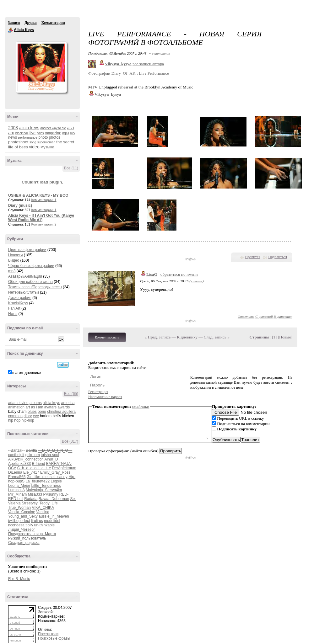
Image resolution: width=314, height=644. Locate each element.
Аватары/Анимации (25, 276)
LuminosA (16, 490)
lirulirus (37, 521)
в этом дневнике (27, 373)
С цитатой (264, 317)
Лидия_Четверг (22, 530)
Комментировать (107, 337)
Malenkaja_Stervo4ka (44, 490)
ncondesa (16, 525)
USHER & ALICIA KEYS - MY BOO (38, 195)
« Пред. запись (158, 337)
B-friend (38, 464)
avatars (50, 407)
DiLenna (15, 472)
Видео (14, 260)
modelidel (52, 521)
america (68, 403)
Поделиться (278, 257)
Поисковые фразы (54, 638)
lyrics (40, 133)
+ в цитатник (159, 53)
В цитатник (283, 317)
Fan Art (14, 308)
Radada (31, 499)
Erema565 (17, 477)
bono (42, 412)
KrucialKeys (18, 303)
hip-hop (28, 420)
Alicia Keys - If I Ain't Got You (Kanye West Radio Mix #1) (41, 218)
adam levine (18, 403)
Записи (14, 23)
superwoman (46, 142)
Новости (15, 255)
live (33, 133)
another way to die (53, 128)
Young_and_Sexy (23, 516)
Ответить (246, 317)
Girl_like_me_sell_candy (47, 477)
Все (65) (71, 394)
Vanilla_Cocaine (22, 512)
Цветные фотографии (27, 250)
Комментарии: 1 (44, 200)
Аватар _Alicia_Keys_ (41, 67)
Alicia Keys (10, 30)
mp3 (65, 133)
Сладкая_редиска (24, 543)
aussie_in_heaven (54, 516)
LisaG (152, 274)
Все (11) (71, 168)
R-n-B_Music (19, 579)
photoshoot (18, 142)
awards (64, 407)
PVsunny (51, 494)
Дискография (20, 298)
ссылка (196, 281)
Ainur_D (51, 459)
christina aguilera (61, 412)
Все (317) (70, 441)
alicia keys (29, 128)
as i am (37, 407)
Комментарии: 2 (44, 224)
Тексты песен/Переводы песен (35, 287)
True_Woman (19, 508)
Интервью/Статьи (24, 292)
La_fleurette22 (38, 481)
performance (28, 137)
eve (36, 416)
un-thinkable (44, 525)
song (33, 142)
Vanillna (43, 512)
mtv (73, 133)
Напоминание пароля (105, 397)
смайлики (141, 406)
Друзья (30, 23)
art (28, 407)
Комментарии (53, 23)
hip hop (14, 420)
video (34, 147)
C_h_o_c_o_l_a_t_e (34, 468)
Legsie (56, 481)
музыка (47, 147)
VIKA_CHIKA (43, 508)
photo (43, 137)
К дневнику (187, 337)
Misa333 (35, 494)
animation (16, 407)
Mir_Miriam (17, 494)
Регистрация (98, 392)
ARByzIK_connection (26, 459)
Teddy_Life (49, 503)
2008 (13, 128)
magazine (53, 133)
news (13, 137)
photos (55, 137)
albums (36, 403)
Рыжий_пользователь (27, 538)
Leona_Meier (19, 486)
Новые (285, 337)
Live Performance (154, 73)
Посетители (48, 634)
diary (28, 416)
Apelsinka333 (19, 464)
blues (32, 412)
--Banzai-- (16, 450)
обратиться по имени (179, 274)
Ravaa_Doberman (54, 499)
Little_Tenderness (46, 486)
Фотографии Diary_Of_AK (112, 73)
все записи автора (148, 64)
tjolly (29, 525)
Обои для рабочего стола (30, 282)
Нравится (253, 257)
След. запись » (217, 337)
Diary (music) (20, 205)
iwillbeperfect (19, 521)
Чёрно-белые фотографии (31, 266)
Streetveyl (30, 503)
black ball (22, 133)
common (15, 416)
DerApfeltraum (64, 468)
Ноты (13, 314)
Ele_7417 (31, 472)
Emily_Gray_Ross (55, 472)
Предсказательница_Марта (32, 534)
